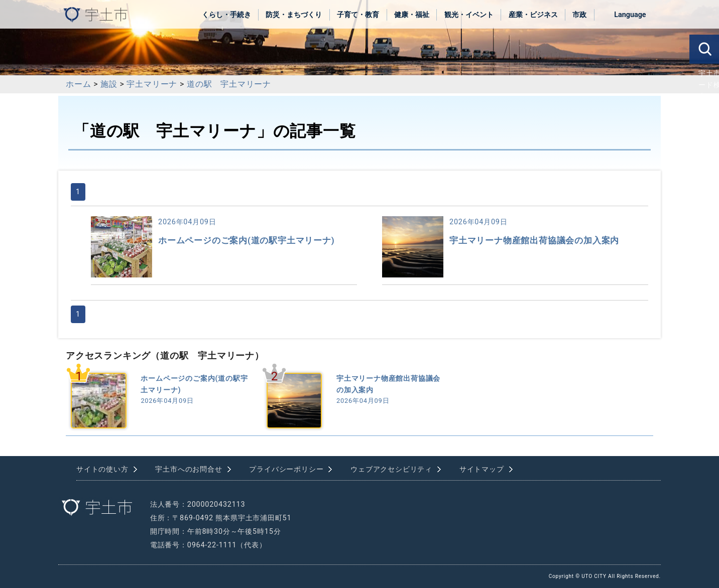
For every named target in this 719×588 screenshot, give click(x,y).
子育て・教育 (358, 15)
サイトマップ (482, 469)
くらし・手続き (226, 15)
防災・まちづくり (294, 15)
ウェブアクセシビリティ (391, 469)
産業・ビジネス (533, 15)
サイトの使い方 (102, 469)
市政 (579, 15)
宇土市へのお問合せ (189, 469)
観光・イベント (469, 15)
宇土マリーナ (152, 84)
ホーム (78, 84)
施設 (109, 84)
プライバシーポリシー (286, 469)
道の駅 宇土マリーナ (229, 84)
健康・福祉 (412, 15)
